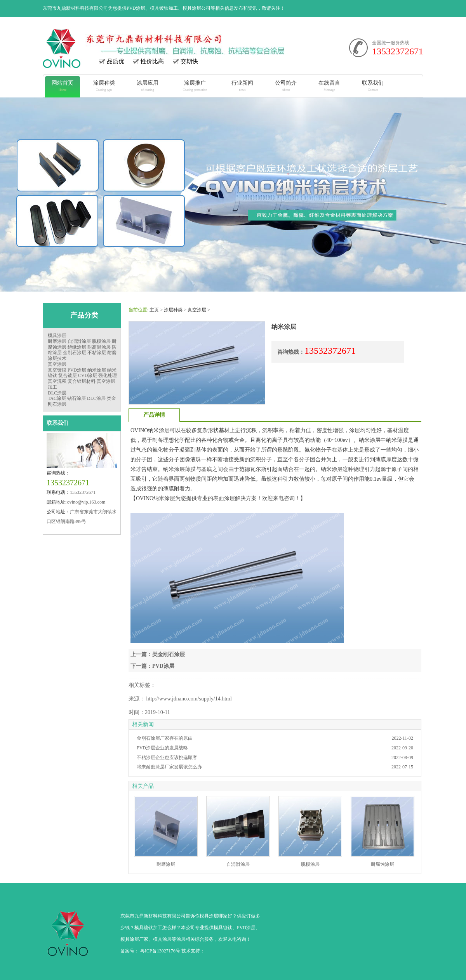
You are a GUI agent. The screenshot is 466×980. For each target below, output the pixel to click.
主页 (154, 310)
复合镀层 (68, 375)
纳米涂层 (97, 370)
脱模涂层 (101, 341)
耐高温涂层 (99, 347)
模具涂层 (57, 335)
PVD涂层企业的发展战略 (162, 748)
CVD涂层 (88, 375)
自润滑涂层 (79, 341)
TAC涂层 (57, 398)
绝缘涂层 (77, 347)
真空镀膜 (57, 370)
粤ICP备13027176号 (160, 951)
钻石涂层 (77, 398)
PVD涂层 (77, 370)
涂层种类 (173, 310)
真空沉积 (57, 381)
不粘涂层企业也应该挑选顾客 (167, 758)
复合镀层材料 (82, 381)
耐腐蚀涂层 (383, 864)
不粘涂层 (97, 353)
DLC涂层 (57, 393)
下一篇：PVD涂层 (152, 666)
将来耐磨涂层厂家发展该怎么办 (169, 767)
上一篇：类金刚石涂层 (158, 654)
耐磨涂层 (57, 341)
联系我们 (57, 423)
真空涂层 (57, 364)
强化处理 (108, 375)
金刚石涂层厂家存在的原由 (165, 738)
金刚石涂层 (75, 353)
